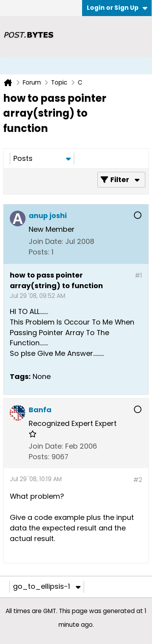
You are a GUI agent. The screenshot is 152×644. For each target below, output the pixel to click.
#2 (138, 480)
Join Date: (46, 241)
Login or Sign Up (117, 8)
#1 (138, 275)
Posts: (39, 252)
